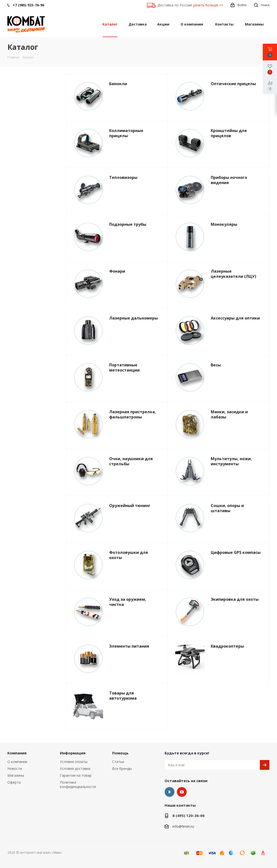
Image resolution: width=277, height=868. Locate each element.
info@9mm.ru (183, 826)
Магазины (16, 775)
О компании (17, 762)
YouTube (182, 792)
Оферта (14, 782)
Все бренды (122, 768)
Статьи (118, 762)
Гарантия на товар (76, 775)
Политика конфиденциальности (78, 784)
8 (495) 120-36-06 (189, 815)
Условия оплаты (74, 762)
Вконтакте (170, 792)
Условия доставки (75, 768)
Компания (17, 753)
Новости (15, 768)
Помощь (120, 753)
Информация (73, 753)
